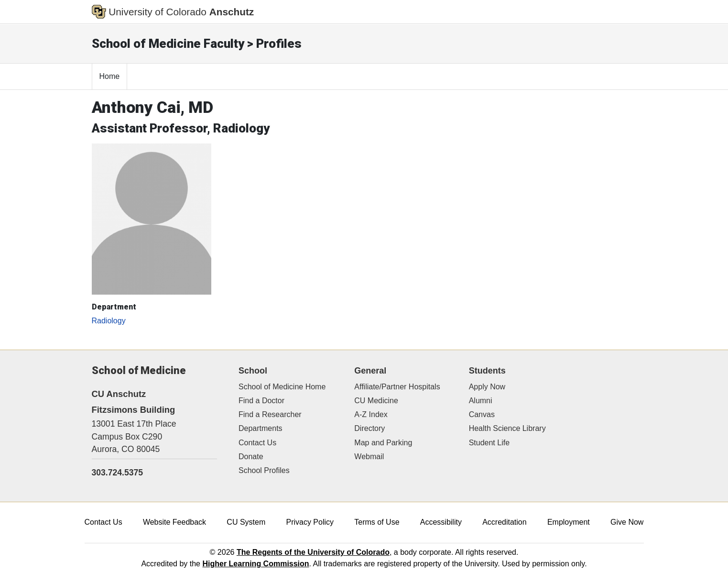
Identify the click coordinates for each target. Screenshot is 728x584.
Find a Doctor (261, 401)
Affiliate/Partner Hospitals (397, 387)
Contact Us (257, 443)
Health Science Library (507, 428)
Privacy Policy (310, 522)
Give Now (627, 522)
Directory (369, 428)
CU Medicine (376, 401)
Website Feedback (174, 522)
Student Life (489, 443)
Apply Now (487, 387)
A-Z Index (371, 414)
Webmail (369, 457)
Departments (261, 428)
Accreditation (505, 522)
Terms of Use (377, 522)
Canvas (482, 414)
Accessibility (441, 522)
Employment (569, 522)
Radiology (109, 321)
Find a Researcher (270, 414)
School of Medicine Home (282, 387)
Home (110, 76)
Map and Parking (383, 443)
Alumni (481, 401)
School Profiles (264, 470)
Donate (251, 457)
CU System (246, 522)
